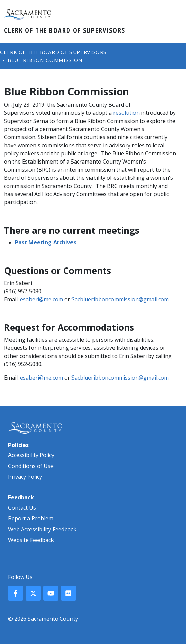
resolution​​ (126, 113)
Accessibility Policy (31, 455)
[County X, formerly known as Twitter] (33, 593)
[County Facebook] (16, 593)
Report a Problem (31, 518)
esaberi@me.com (42, 299)
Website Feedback (31, 540)
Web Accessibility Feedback (42, 529)
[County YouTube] (51, 593)
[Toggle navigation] (173, 15)
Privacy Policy (25, 477)
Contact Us (22, 508)
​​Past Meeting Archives (46, 242)
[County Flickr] (68, 593)
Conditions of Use (31, 466)
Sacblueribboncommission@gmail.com (120, 299)
